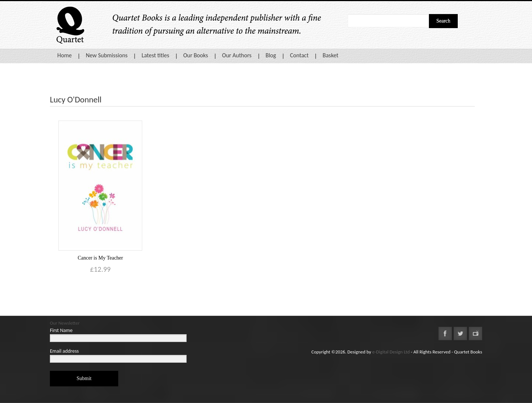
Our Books (196, 55)
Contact (299, 55)
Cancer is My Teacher (100, 258)
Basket (330, 55)
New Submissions (107, 55)
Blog (271, 55)
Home (64, 55)
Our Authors (237, 55)
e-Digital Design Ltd (391, 352)
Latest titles (155, 55)
